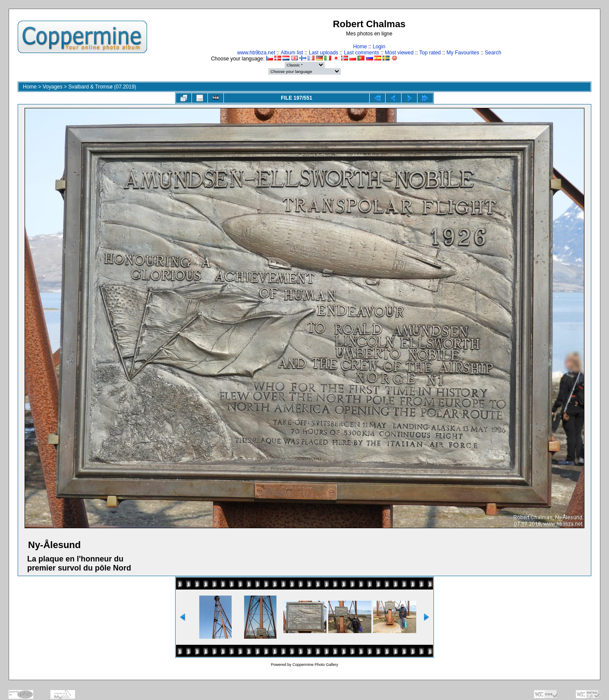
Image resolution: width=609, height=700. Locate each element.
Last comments (361, 53)
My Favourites (463, 53)
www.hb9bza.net (256, 53)
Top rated (430, 53)
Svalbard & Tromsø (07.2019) (102, 87)
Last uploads (323, 53)
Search (493, 53)
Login (379, 47)
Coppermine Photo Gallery (315, 665)
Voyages (53, 87)
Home (360, 47)
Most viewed (399, 53)
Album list (292, 53)
